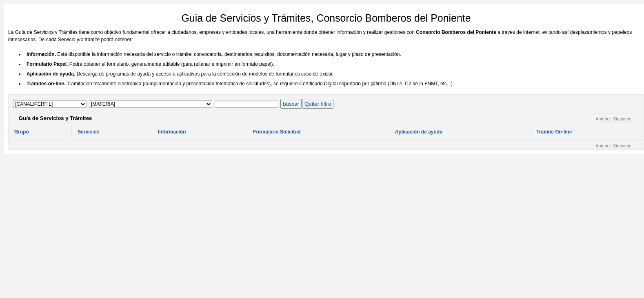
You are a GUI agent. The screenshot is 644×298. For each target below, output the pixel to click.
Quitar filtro (318, 104)
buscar (291, 104)
